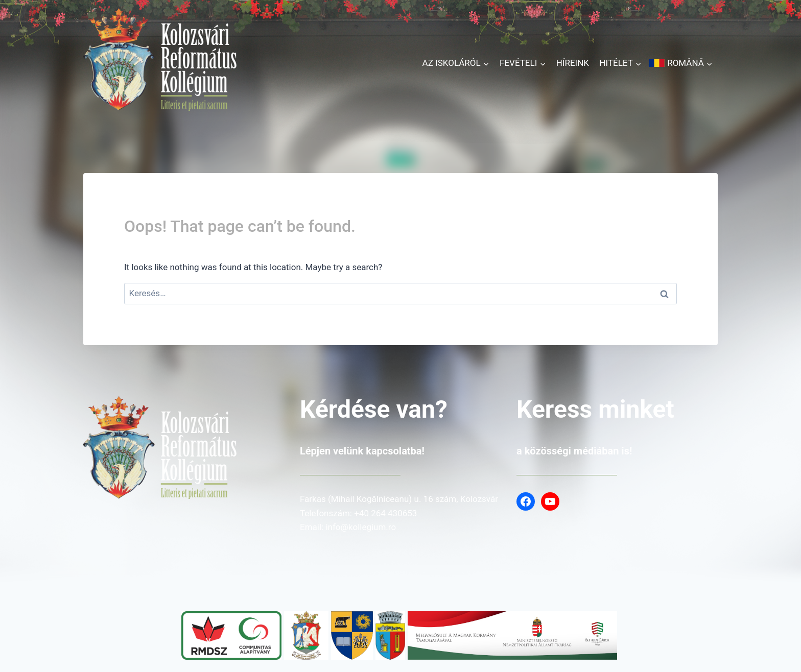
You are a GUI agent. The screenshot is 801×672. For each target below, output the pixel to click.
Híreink (573, 63)
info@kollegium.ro (361, 527)
